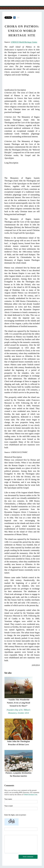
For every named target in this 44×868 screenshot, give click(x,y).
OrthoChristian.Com (30, 795)
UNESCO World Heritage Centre (24, 42)
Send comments (28, 857)
